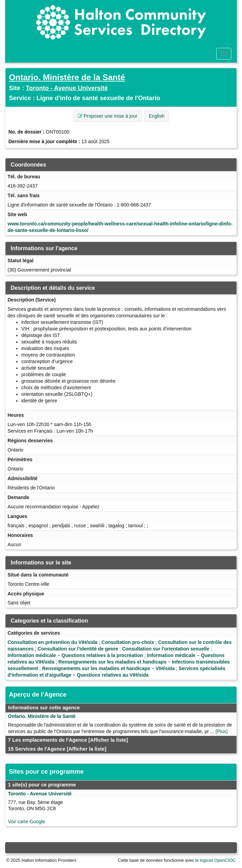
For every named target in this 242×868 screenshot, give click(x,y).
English (157, 116)
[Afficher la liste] (108, 740)
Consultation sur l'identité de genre (78, 649)
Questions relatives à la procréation (102, 655)
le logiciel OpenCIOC (216, 860)
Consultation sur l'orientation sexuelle (166, 649)
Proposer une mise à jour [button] (108, 116)
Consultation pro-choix (128, 642)
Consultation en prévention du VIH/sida (52, 642)
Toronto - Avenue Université (67, 88)
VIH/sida (165, 668)
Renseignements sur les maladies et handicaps (112, 662)
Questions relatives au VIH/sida (113, 675)
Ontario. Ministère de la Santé (67, 77)
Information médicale (32, 655)
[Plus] (222, 731)
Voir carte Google (26, 822)
